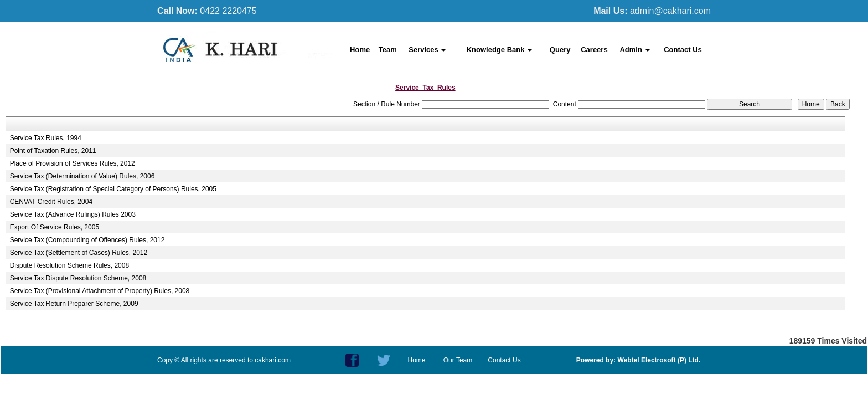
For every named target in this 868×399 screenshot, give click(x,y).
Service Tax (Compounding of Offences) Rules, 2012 (87, 240)
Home (360, 50)
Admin (634, 50)
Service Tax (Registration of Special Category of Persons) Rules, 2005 (113, 189)
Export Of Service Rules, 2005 (55, 227)
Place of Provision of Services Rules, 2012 (73, 163)
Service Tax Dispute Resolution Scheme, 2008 (78, 278)
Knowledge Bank (499, 50)
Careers (594, 50)
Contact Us (683, 50)
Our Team (458, 360)
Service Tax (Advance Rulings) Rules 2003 (73, 214)
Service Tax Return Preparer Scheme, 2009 (74, 304)
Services (427, 50)
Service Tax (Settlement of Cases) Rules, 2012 (79, 253)
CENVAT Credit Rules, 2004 (51, 202)
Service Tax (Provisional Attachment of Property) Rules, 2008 (100, 291)
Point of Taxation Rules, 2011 (53, 151)
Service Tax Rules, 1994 (46, 138)
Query (560, 50)
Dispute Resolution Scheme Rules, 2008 (69, 265)
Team (388, 50)
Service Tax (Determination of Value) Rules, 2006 (82, 176)
